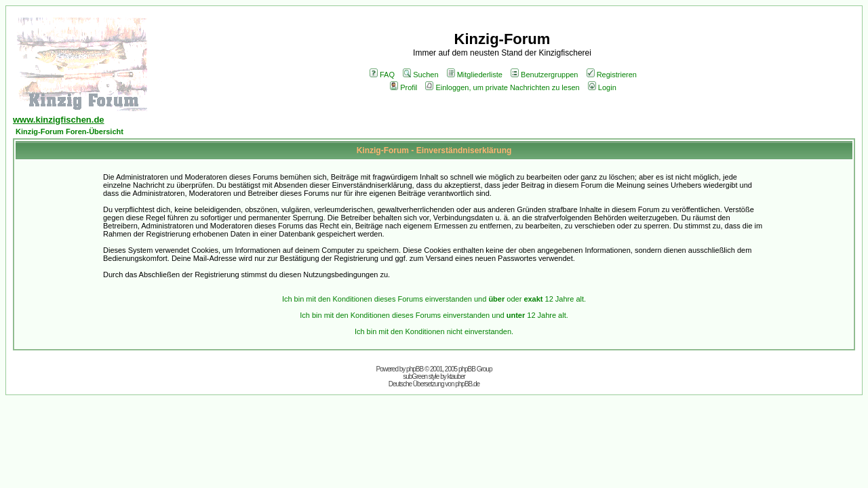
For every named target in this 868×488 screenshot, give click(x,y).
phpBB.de (467, 384)
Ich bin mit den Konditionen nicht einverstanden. (434, 331)
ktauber (456, 377)
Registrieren (612, 75)
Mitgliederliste (475, 75)
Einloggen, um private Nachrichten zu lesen (502, 87)
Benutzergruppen (544, 75)
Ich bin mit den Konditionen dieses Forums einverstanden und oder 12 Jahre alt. (434, 299)
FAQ (382, 75)
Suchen (420, 75)
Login (602, 87)
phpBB (415, 369)
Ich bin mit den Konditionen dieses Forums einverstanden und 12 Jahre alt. (434, 315)
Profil (403, 87)
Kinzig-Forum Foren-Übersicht (70, 131)
